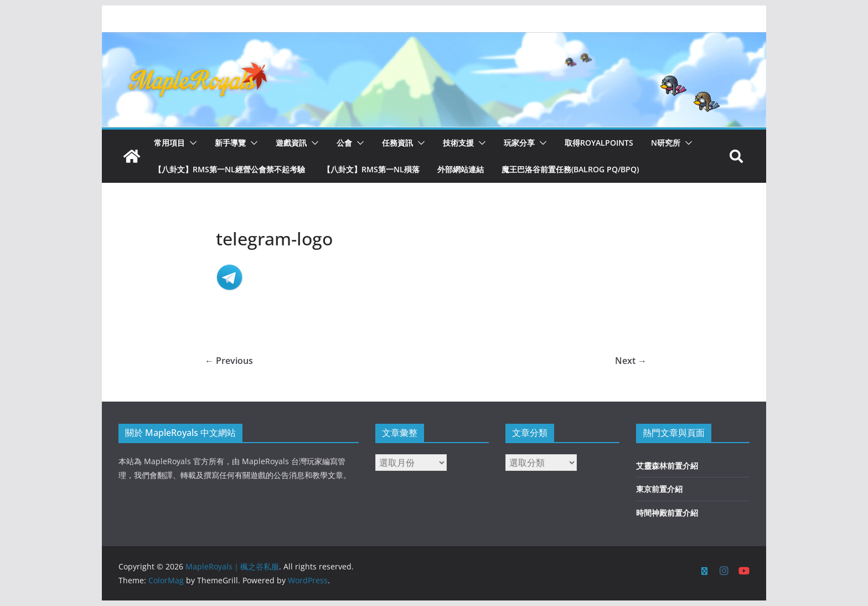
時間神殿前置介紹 (667, 513)
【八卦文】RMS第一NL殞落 (371, 169)
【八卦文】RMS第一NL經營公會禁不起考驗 (229, 169)
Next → (631, 361)
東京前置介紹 (659, 489)
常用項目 (169, 143)
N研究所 (666, 143)
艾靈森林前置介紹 (667, 466)
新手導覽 (230, 143)
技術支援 (458, 143)
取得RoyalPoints (599, 143)
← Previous (229, 361)
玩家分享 (519, 143)
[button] (191, 143)
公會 (344, 143)
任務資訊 (397, 143)
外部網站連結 (461, 169)
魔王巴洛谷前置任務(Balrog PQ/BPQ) (570, 169)
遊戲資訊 (291, 143)
